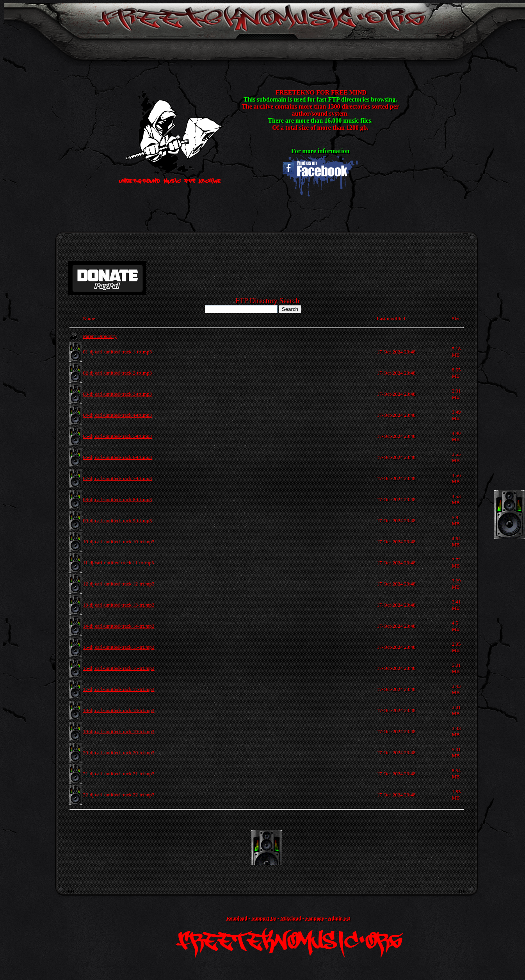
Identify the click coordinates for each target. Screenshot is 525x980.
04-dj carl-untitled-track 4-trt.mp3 (118, 415)
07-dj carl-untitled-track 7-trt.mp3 (118, 478)
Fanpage (315, 918)
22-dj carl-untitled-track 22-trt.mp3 (119, 795)
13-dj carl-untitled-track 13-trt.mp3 (119, 605)
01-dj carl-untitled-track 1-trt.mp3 (118, 352)
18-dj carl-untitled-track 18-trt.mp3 (119, 710)
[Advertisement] (267, 848)
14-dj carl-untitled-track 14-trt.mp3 (119, 626)
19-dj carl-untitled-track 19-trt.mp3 (119, 731)
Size (456, 319)
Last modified (391, 319)
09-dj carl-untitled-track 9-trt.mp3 (118, 520)
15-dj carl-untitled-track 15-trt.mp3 (119, 647)
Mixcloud (291, 918)
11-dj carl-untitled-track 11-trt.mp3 (119, 563)
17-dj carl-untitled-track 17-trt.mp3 (119, 689)
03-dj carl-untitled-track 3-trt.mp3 (118, 394)
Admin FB (339, 918)
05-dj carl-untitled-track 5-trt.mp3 (118, 436)
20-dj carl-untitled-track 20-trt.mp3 (119, 752)
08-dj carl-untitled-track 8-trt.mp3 (118, 499)
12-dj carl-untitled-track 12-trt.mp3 (119, 584)
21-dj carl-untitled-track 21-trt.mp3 (119, 774)
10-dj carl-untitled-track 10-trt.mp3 (119, 542)
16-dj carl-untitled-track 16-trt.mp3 (119, 668)
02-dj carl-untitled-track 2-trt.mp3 (118, 373)
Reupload (237, 918)
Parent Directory (100, 336)
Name (89, 319)
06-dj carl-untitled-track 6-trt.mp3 (118, 457)
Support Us (264, 918)
